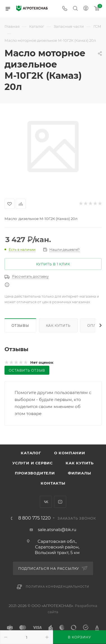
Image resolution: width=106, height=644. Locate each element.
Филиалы (79, 473)
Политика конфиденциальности (57, 587)
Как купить (58, 326)
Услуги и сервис (33, 463)
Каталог (31, 453)
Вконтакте (46, 502)
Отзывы (20, 326)
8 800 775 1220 (34, 518)
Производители (35, 473)
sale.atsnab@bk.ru (57, 530)
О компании (70, 453)
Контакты (53, 483)
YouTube (60, 502)
